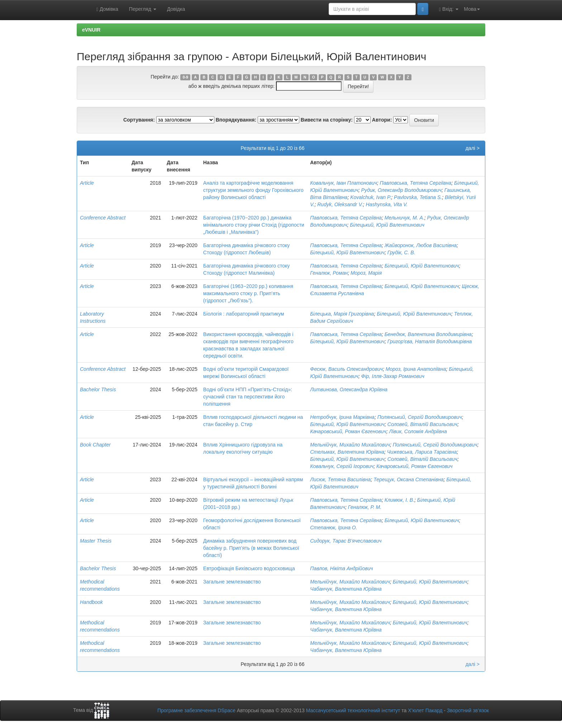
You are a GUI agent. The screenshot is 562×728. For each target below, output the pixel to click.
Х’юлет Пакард (425, 710)
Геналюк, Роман (329, 273)
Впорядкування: (236, 120)
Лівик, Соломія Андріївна (418, 431)
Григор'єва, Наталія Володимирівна (430, 341)
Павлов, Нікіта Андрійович (341, 568)
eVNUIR (91, 30)
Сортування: (139, 120)
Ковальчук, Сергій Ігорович (342, 466)
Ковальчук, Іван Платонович (344, 183)
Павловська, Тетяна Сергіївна (416, 183)
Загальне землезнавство (232, 582)
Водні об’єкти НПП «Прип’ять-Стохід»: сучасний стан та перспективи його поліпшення (248, 397)
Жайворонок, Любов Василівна (421, 245)
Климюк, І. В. (399, 500)
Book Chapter (95, 445)
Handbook (91, 602)
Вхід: (449, 9)
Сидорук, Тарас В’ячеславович (346, 541)
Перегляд (143, 9)
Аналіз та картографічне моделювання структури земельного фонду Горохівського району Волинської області (253, 190)
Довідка (176, 9)
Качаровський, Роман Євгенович (348, 431)
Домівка (107, 9)
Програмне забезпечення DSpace (196, 710)
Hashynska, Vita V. (387, 204)
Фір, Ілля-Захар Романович (393, 376)
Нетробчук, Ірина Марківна (342, 417)
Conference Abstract (103, 218)
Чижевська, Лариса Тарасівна (422, 452)
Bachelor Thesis (98, 389)
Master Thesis (96, 541)
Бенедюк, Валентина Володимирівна (428, 334)
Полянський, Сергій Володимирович (420, 417)
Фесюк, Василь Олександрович (346, 369)
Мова (472, 9)
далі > (473, 148)
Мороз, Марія (366, 273)
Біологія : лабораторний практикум (244, 314)
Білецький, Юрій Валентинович (387, 225)
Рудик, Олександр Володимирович (401, 190)
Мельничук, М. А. (404, 218)
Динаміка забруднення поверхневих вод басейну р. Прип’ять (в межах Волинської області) (251, 548)
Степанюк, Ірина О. (334, 528)
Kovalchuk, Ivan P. (371, 197)
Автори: (382, 120)
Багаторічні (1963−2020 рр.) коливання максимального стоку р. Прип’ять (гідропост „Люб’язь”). (248, 293)
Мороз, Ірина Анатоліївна (416, 369)
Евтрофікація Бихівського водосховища (249, 568)
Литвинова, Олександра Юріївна (349, 389)
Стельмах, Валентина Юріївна (347, 452)
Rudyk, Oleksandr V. (340, 204)
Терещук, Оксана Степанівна (408, 479)
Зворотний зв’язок (468, 710)
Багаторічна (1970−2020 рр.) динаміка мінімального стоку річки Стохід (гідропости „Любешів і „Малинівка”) (254, 225)
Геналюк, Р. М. (365, 507)
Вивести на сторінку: (327, 120)
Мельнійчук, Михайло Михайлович (350, 445)
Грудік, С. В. (401, 252)
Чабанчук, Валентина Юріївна (346, 589)
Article (87, 183)
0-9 (185, 77)
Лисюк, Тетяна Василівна (340, 479)
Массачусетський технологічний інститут (353, 710)
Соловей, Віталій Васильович (422, 424)
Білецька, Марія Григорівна (342, 314)
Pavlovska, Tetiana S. (418, 197)
